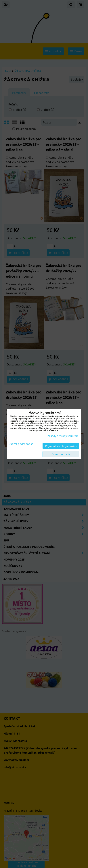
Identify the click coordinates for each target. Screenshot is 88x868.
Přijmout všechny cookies (61, 446)
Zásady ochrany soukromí (63, 436)
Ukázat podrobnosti (21, 444)
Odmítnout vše (61, 454)
